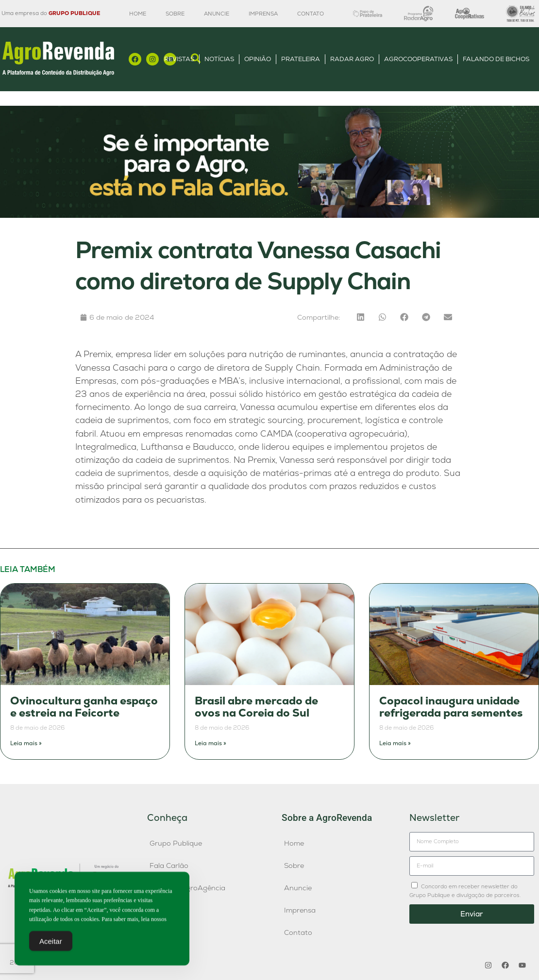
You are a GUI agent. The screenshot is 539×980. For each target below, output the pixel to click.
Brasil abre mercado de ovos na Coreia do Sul (256, 707)
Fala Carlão (169, 866)
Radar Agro (352, 59)
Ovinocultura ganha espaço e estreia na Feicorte (84, 707)
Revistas (179, 59)
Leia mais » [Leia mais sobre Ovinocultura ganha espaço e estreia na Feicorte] (26, 743)
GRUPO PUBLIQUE (74, 13)
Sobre (175, 14)
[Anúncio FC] (269, 215)
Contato (311, 14)
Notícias (219, 59)
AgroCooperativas (418, 59)
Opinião (258, 59)
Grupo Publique (176, 843)
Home (138, 14)
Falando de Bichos (496, 59)
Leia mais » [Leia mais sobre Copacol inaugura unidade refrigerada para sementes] (395, 743)
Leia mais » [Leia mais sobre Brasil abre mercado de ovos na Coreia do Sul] (211, 743)
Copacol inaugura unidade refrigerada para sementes (451, 707)
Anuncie (217, 14)
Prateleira (301, 59)
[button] (361, 317)
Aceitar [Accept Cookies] (51, 943)
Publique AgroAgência (187, 888)
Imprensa (263, 14)
